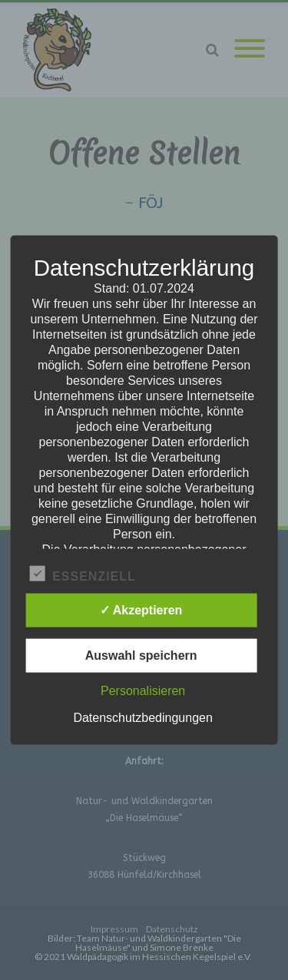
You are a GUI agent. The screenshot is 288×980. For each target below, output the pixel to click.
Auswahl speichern (141, 655)
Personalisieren (143, 690)
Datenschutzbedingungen (142, 717)
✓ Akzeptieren (141, 609)
